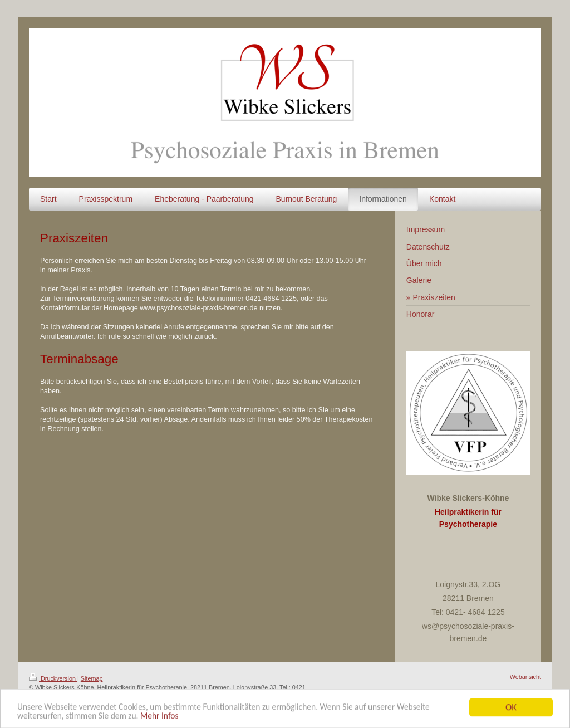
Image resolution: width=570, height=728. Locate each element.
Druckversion (53, 678)
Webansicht (525, 677)
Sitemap (92, 678)
